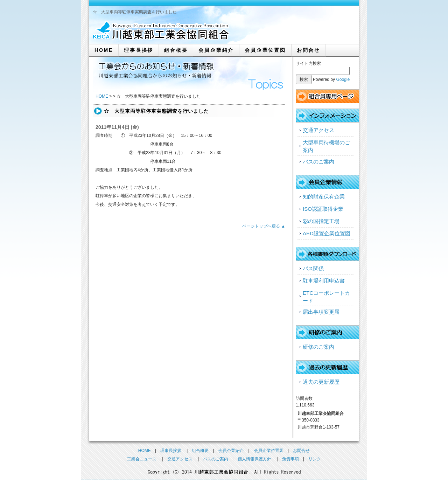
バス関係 (313, 268)
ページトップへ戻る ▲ (264, 226)
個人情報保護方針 (254, 459)
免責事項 (290, 459)
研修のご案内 (318, 347)
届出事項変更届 (321, 312)
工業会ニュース (142, 459)
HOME (104, 50)
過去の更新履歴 (321, 382)
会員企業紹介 (216, 50)
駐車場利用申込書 (324, 281)
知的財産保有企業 (324, 197)
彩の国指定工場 (321, 221)
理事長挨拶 (139, 50)
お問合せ (309, 50)
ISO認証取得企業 (323, 209)
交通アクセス (318, 130)
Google (343, 79)
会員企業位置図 (265, 50)
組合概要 (176, 50)
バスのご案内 (318, 162)
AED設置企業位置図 (327, 233)
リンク (315, 459)
